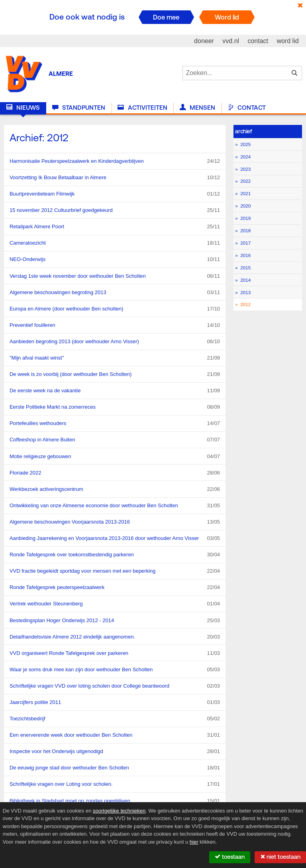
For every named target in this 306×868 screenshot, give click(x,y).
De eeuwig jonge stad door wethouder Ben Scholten (115, 768)
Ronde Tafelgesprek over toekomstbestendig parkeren (115, 555)
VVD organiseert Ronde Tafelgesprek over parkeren (115, 653)
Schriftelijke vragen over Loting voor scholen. (115, 784)
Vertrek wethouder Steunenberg (115, 604)
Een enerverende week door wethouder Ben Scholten (115, 735)
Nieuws (23, 108)
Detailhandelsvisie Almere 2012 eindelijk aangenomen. (115, 637)
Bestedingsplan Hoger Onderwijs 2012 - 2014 (115, 621)
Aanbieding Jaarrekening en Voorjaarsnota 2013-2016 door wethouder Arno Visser (115, 538)
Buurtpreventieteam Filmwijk (115, 194)
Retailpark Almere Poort (115, 227)
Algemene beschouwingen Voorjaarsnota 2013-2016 (115, 522)
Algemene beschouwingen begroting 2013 (115, 293)
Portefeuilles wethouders (115, 423)
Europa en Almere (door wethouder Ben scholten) (115, 309)
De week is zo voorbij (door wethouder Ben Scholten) (115, 374)
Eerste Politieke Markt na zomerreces (115, 407)
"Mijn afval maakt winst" (115, 358)
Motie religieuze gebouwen (115, 457)
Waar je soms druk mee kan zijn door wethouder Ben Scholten (115, 670)
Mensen (197, 108)
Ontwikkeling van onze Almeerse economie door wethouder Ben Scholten (115, 506)
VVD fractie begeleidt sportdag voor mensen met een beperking (115, 571)
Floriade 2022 (115, 473)
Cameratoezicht (115, 243)
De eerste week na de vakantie (115, 391)
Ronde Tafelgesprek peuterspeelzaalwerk (115, 587)
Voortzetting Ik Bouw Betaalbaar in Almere (115, 178)
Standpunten (79, 108)
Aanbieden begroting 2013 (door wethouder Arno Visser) (115, 342)
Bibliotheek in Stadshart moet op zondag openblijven (115, 801)
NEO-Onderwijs (115, 259)
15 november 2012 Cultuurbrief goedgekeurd (115, 210)
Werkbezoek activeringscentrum (115, 489)
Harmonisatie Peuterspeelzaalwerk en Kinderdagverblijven (115, 161)
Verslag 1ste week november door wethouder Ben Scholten (115, 276)
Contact (247, 108)
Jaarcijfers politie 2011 (115, 702)
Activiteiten (142, 108)
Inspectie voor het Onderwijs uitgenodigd (115, 751)
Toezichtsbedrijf (115, 719)
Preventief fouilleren (115, 325)
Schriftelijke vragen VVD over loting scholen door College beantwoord (115, 686)
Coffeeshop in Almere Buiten (115, 440)
